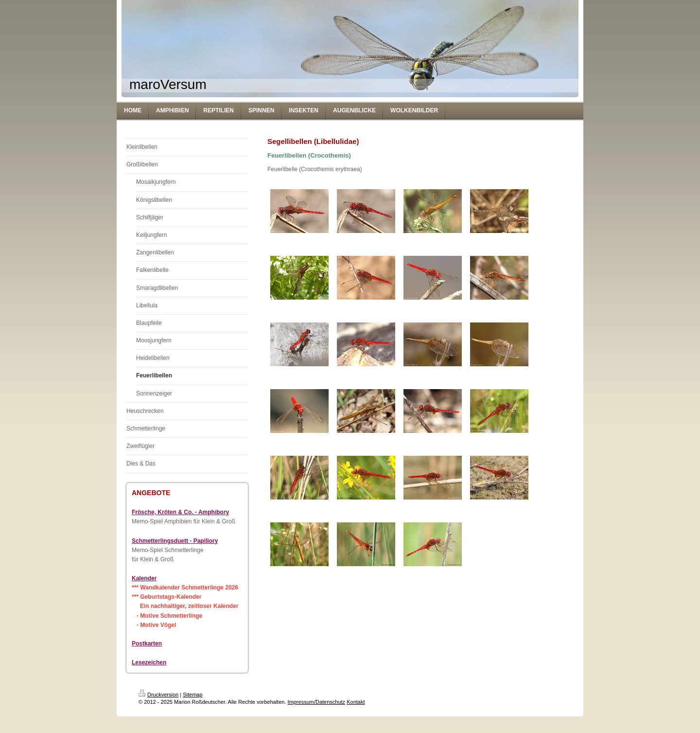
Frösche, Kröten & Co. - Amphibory (180, 512)
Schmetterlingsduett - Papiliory (175, 541)
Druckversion (158, 695)
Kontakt (356, 702)
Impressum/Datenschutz (317, 702)
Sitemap (192, 695)
